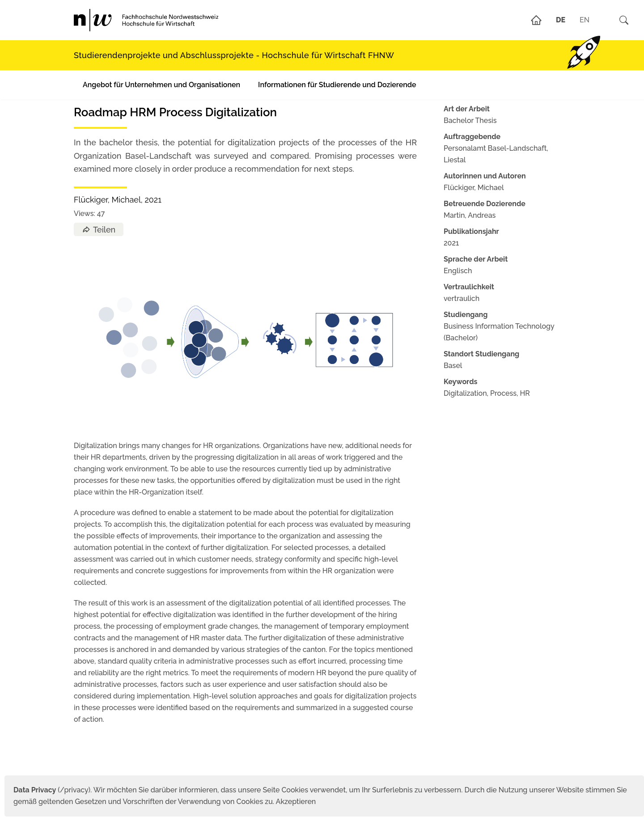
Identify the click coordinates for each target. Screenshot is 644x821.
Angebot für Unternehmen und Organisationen (161, 85)
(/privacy (51, 790)
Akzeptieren (296, 802)
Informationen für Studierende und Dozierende (337, 85)
